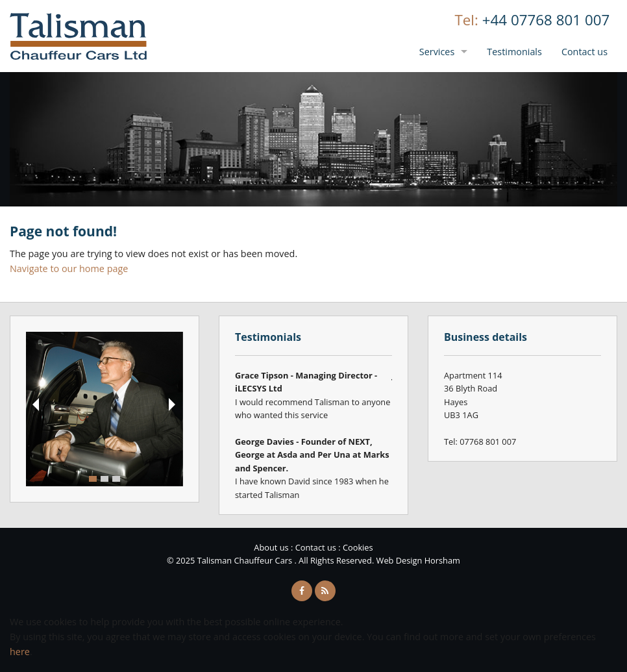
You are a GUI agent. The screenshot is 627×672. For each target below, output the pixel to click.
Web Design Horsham (418, 560)
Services (437, 52)
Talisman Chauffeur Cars (79, 36)
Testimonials (514, 52)
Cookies (358, 547)
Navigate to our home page (69, 268)
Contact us (584, 52)
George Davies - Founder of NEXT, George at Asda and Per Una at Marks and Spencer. (312, 455)
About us (271, 547)
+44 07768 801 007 (546, 20)
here (20, 652)
